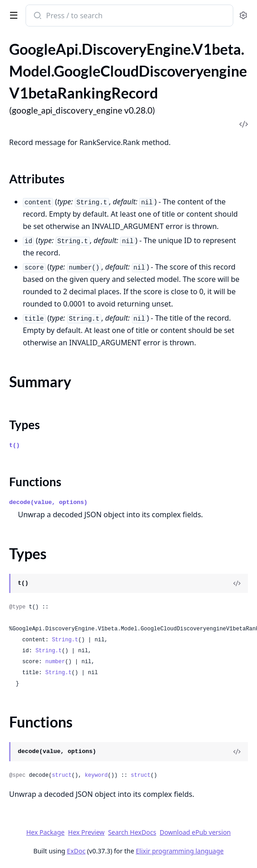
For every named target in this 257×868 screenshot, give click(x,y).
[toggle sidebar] (12, 15)
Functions (35, 482)
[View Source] (237, 583)
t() (14, 445)
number (55, 662)
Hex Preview (86, 832)
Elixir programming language (180, 851)
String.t (65, 640)
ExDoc (76, 851)
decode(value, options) (48, 502)
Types (24, 425)
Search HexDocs (132, 832)
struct (62, 775)
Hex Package (45, 832)
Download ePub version (195, 832)
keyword (96, 775)
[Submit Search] (37, 16)
